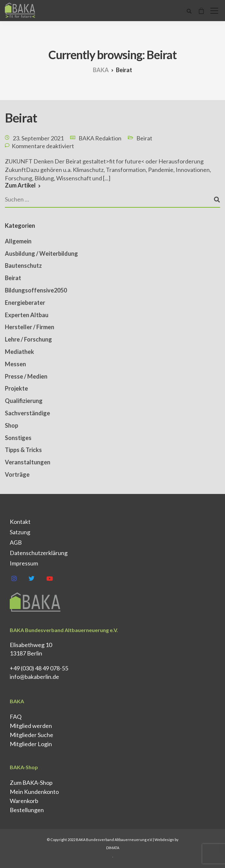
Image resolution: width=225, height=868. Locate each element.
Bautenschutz (23, 266)
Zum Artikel (20, 185)
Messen (15, 364)
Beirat (21, 118)
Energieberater (25, 303)
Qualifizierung (24, 401)
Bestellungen (27, 810)
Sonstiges (18, 438)
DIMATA (113, 848)
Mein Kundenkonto (34, 792)
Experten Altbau (27, 315)
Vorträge (17, 474)
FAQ (16, 717)
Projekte (16, 388)
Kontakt (20, 522)
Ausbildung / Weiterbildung (41, 253)
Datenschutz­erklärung (39, 553)
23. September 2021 (38, 138)
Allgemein (18, 241)
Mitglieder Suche (31, 735)
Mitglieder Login (31, 744)
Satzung (20, 532)
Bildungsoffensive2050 (36, 290)
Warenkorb (24, 801)
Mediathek (19, 352)
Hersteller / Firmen (30, 327)
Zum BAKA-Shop (31, 783)
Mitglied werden (31, 726)
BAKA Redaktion (100, 138)
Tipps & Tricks (23, 450)
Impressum (24, 563)
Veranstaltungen (28, 462)
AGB (16, 542)
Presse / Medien (26, 376)
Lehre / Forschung (28, 339)
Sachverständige (27, 413)
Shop (12, 425)
